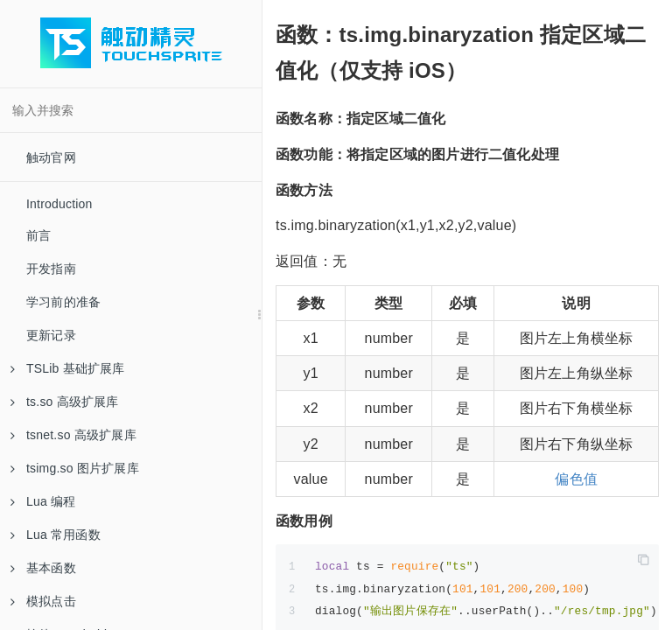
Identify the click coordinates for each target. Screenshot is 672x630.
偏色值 (576, 479)
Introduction (59, 204)
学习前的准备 (63, 302)
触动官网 (51, 157)
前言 (38, 235)
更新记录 (51, 335)
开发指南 (51, 269)
